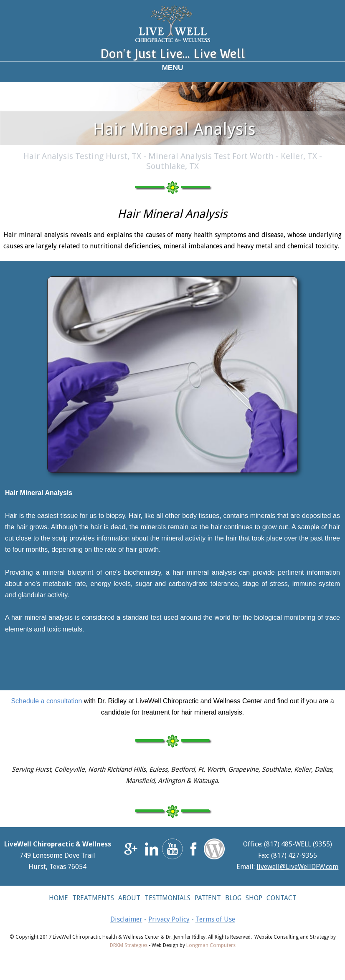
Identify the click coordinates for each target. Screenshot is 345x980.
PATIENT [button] (208, 898)
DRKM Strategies (129, 945)
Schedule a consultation (46, 701)
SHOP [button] (254, 898)
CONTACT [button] (282, 898)
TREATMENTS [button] (93, 898)
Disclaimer (126, 919)
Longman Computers (211, 945)
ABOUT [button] (129, 898)
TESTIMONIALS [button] (167, 898)
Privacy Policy (169, 919)
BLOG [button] (233, 898)
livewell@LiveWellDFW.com (297, 867)
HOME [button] (58, 898)
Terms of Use (215, 919)
